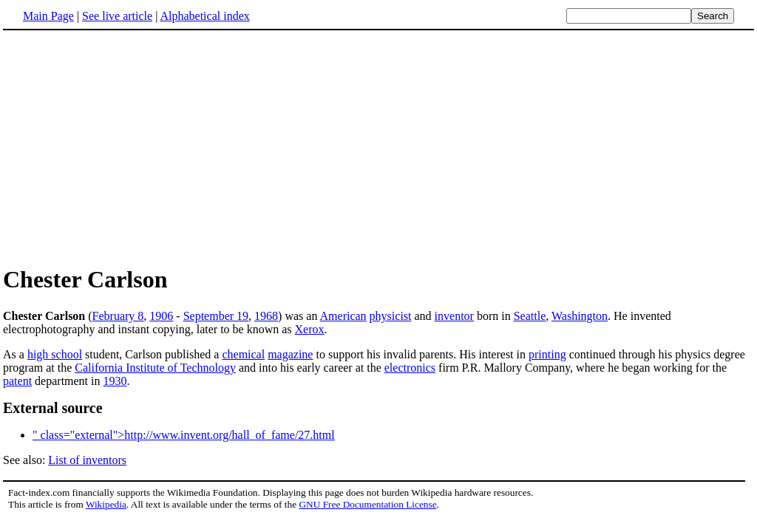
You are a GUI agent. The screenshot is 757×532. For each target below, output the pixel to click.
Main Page (48, 16)
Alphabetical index (204, 16)
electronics (410, 368)
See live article (117, 16)
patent (17, 381)
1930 (115, 381)
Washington (580, 316)
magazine (290, 354)
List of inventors (87, 460)
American (343, 316)
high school (55, 354)
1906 (161, 316)
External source (53, 408)
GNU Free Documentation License (367, 504)
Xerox (310, 329)
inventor (454, 316)
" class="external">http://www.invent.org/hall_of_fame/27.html (184, 435)
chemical (243, 354)
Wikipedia (106, 504)
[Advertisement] (127, 147)
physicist (391, 316)
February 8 (118, 316)
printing (547, 354)
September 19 (216, 316)
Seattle (530, 316)
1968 (266, 316)
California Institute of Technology (155, 368)
